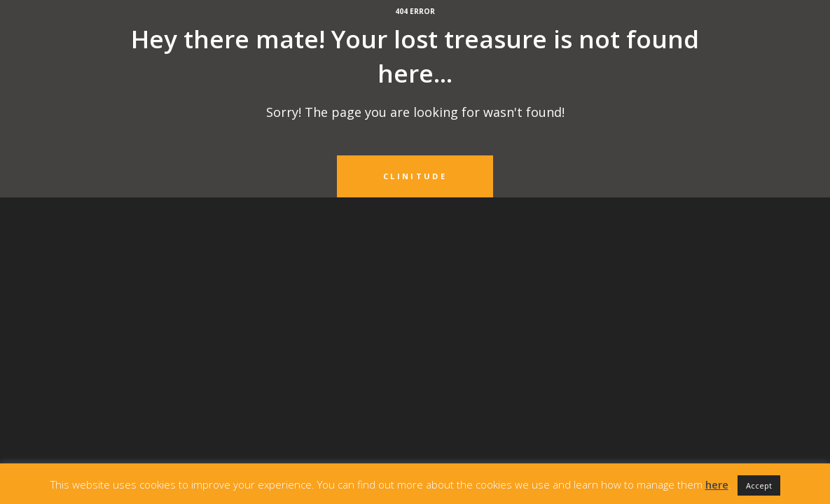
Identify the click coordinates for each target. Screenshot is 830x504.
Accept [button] (759, 485)
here (717, 484)
